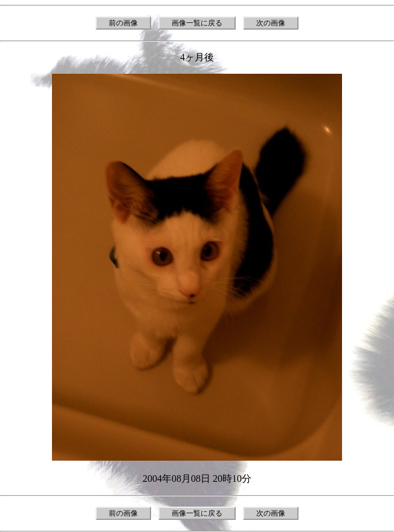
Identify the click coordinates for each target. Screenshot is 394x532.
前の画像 (123, 23)
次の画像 (271, 23)
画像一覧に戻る (197, 23)
